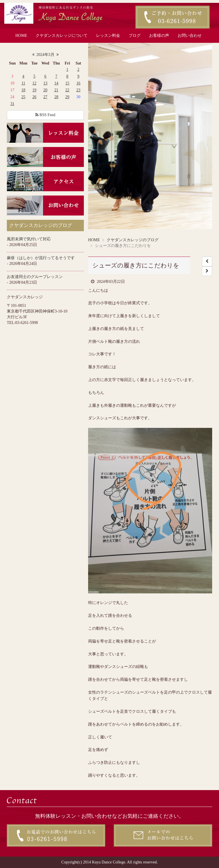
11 (23, 83)
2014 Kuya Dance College (104, 862)
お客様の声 (159, 36)
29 (67, 97)
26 (34, 97)
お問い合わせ (190, 36)
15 (67, 83)
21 (56, 90)
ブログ (135, 36)
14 (56, 83)
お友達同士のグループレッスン (35, 277)
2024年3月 (45, 55)
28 (56, 97)
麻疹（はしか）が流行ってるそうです (41, 258)
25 (23, 97)
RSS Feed (45, 115)
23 (78, 90)
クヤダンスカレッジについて (62, 36)
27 (45, 97)
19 (34, 90)
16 (78, 83)
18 (23, 90)
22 (67, 90)
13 (45, 83)
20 (45, 90)
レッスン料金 (108, 36)
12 (34, 83)
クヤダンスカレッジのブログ (133, 240)
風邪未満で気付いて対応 (29, 239)
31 (12, 104)
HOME (21, 36)
